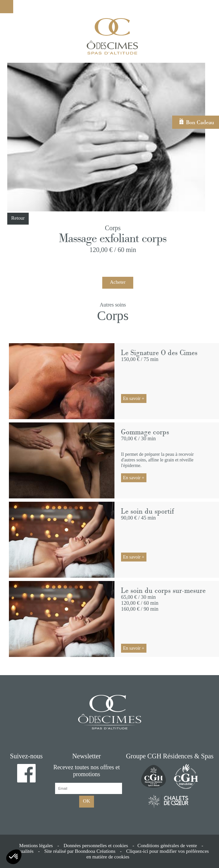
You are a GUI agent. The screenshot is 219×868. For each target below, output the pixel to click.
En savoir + (134, 398)
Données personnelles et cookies (96, 846)
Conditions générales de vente (167, 846)
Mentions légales (36, 846)
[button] (14, 857)
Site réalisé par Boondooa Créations (80, 851)
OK (87, 801)
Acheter (118, 282)
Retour (18, 218)
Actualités (24, 851)
